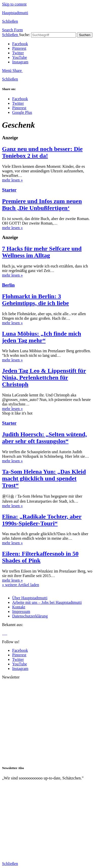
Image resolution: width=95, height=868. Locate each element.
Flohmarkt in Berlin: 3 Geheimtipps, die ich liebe (35, 300)
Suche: (25, 35)
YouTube (20, 57)
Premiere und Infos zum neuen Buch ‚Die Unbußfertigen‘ (42, 205)
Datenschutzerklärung (30, 616)
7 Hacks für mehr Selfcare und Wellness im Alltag (42, 252)
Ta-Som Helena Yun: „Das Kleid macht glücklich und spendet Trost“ (44, 478)
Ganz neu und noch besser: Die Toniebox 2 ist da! (42, 152)
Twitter (18, 53)
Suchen (85, 35)
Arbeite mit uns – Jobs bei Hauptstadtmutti (47, 602)
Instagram (20, 62)
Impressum (21, 612)
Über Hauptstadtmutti (30, 598)
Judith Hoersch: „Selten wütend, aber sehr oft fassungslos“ (44, 438)
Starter (9, 190)
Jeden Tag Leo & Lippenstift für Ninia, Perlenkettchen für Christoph (44, 377)
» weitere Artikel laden (21, 585)
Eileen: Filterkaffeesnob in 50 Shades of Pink (40, 557)
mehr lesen (12, 180)
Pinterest (19, 48)
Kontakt (19, 607)
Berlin (8, 285)
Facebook (20, 44)
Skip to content (14, 4)
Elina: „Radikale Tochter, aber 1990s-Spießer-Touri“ (42, 520)
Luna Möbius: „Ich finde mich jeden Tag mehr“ (42, 337)
